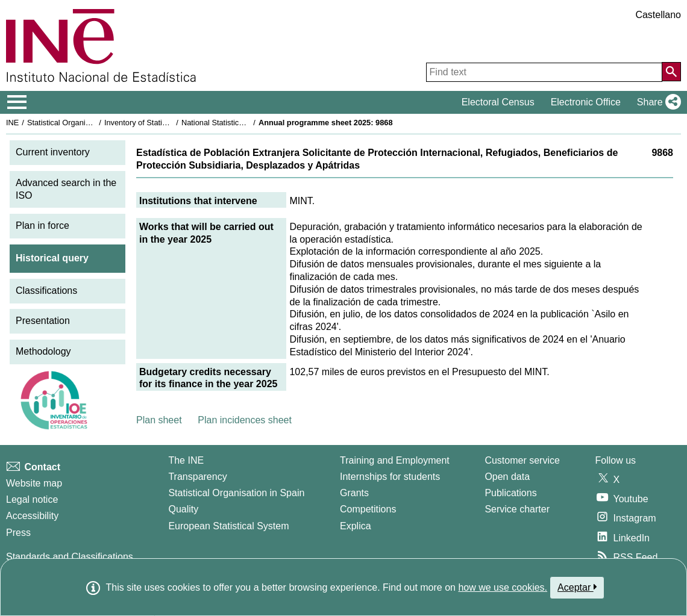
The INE (186, 460)
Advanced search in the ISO (66, 189)
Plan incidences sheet (245, 420)
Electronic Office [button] (586, 102)
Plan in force (42, 226)
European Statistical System (228, 526)
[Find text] (544, 72)
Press (18, 533)
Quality (183, 509)
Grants (354, 493)
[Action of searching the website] (671, 72)
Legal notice (32, 499)
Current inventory (53, 152)
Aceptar (577, 587)
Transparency (197, 477)
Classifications (46, 291)
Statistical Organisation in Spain (82, 123)
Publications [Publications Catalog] (510, 493)
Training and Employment (395, 460)
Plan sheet (159, 420)
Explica (356, 526)
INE (12, 123)
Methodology (43, 351)
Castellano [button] (658, 15)
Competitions (368, 509)
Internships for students (390, 477)
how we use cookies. (503, 587)
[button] (657, 102)
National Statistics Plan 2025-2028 (240, 123)
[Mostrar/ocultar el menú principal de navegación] (17, 102)
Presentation (43, 321)
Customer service (522, 460)
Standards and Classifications (70, 557)
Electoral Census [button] (498, 102)
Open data (507, 477)
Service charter (517, 509)
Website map (34, 483)
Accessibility (32, 516)
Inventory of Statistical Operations (162, 123)
